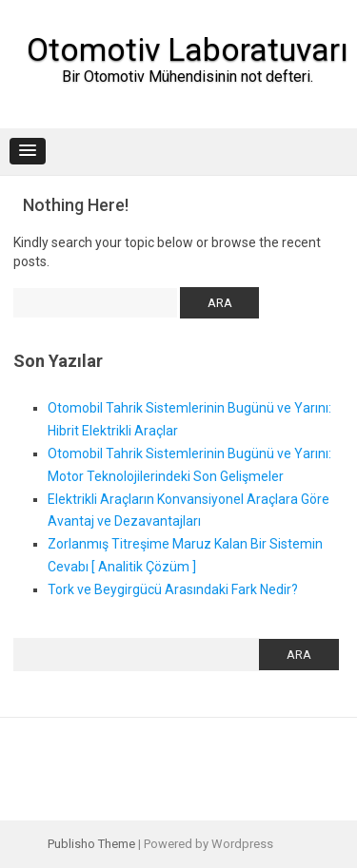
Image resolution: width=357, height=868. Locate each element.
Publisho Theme (91, 844)
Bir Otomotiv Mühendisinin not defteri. (188, 77)
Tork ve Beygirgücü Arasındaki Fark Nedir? (173, 589)
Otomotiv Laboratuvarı (188, 49)
